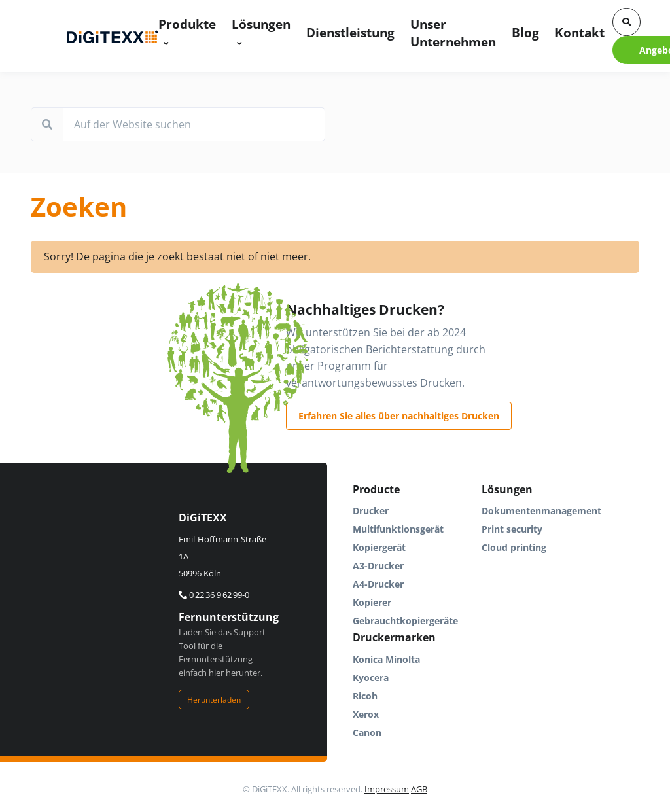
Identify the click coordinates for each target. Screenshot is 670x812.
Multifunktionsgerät (398, 529)
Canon (367, 733)
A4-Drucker (378, 584)
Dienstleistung (350, 32)
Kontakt (580, 32)
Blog (525, 32)
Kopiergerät (379, 547)
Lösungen (261, 24)
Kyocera (371, 678)
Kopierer (372, 602)
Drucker (371, 511)
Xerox (366, 714)
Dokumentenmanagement (541, 511)
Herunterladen (214, 700)
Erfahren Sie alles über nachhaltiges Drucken (399, 416)
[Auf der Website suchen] (194, 124)
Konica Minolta (386, 659)
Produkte (187, 24)
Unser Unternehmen (453, 33)
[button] (626, 22)
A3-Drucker (378, 566)
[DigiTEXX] (113, 36)
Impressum (387, 789)
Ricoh (365, 696)
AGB (419, 789)
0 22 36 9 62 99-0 (214, 595)
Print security (512, 529)
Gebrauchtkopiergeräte (405, 621)
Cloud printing (514, 547)
